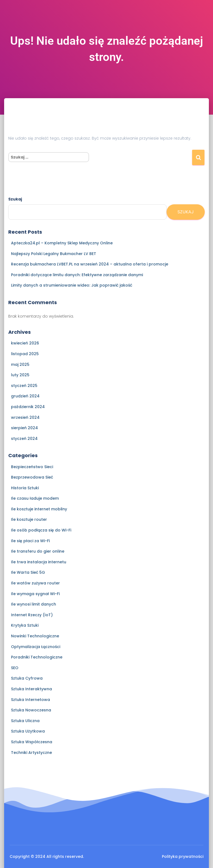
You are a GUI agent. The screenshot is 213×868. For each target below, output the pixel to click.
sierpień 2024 (24, 428)
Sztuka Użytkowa (28, 731)
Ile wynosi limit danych (34, 604)
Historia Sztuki (25, 488)
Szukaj (15, 199)
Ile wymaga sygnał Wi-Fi (35, 594)
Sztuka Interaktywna (31, 689)
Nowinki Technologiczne (35, 636)
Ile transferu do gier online (38, 551)
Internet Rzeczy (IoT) (32, 615)
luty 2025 (20, 375)
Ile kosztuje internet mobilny (39, 509)
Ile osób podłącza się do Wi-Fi (41, 530)
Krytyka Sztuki (25, 625)
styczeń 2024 (24, 439)
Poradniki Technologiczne (37, 657)
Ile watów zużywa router (35, 583)
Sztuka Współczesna (32, 742)
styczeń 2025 (24, 386)
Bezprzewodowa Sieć (32, 477)
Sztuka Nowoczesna (31, 710)
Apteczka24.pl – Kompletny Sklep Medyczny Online (62, 243)
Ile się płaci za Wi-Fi (30, 541)
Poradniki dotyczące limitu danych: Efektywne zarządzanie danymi (77, 275)
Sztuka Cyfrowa (27, 678)
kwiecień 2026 (25, 343)
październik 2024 (28, 407)
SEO (15, 668)
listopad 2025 (25, 354)
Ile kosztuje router (29, 519)
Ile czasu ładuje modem (35, 498)
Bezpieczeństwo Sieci (32, 467)
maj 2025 (20, 364)
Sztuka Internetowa (31, 700)
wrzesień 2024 (25, 417)
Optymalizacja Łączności (36, 647)
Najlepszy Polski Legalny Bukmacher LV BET (54, 254)
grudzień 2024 (25, 396)
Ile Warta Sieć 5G (28, 572)
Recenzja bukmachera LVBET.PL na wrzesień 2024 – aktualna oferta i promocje (90, 264)
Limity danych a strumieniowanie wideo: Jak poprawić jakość (72, 285)
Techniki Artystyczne (31, 753)
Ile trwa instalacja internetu (39, 562)
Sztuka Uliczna (25, 721)
